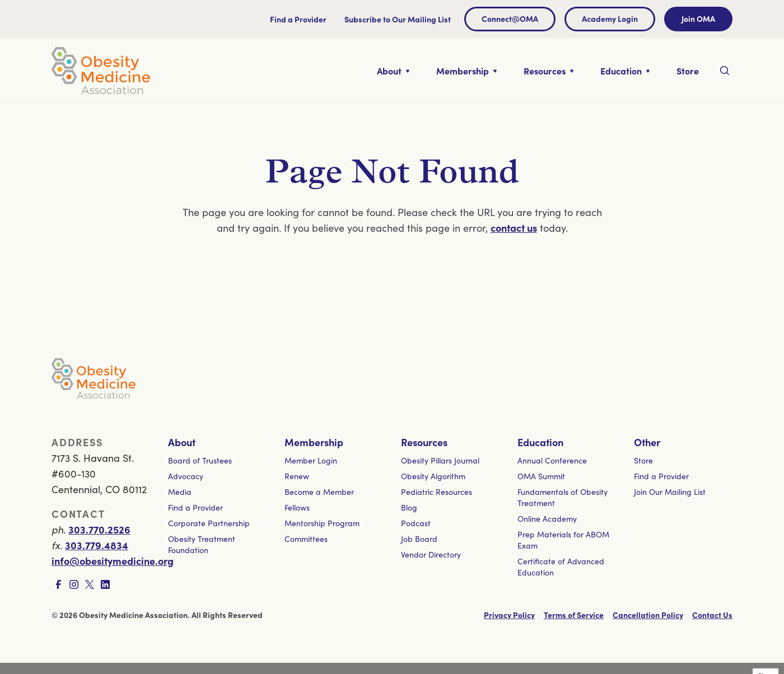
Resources (424, 442)
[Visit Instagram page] (74, 584)
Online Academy (547, 518)
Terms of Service (574, 615)
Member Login (311, 460)
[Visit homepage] (101, 71)
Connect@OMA (510, 18)
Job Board (419, 539)
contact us (514, 228)
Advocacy (186, 476)
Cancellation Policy (648, 615)
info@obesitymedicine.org (113, 561)
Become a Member (319, 492)
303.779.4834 (97, 545)
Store (643, 460)
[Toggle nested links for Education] (625, 71)
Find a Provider (298, 19)
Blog (409, 507)
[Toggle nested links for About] (393, 71)
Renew (297, 476)
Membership (314, 442)
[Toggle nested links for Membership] (466, 71)
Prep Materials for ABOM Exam (563, 540)
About (182, 442)
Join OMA (698, 18)
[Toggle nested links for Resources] (549, 71)
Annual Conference (552, 460)
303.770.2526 (99, 529)
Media (180, 492)
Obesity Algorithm (433, 476)
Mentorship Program (322, 523)
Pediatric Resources (437, 492)
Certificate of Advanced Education (561, 567)
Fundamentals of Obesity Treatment (563, 497)
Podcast (416, 523)
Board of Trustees (200, 460)
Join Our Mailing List (670, 492)
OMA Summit (541, 476)
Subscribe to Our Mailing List (398, 19)
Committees (306, 539)
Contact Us (712, 615)
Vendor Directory (431, 554)
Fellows (297, 507)
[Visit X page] (90, 584)
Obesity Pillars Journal (440, 460)
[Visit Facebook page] (58, 584)
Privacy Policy (509, 615)
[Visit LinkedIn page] (105, 584)
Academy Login (610, 18)
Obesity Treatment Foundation (202, 544)
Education (540, 442)
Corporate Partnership (209, 523)
